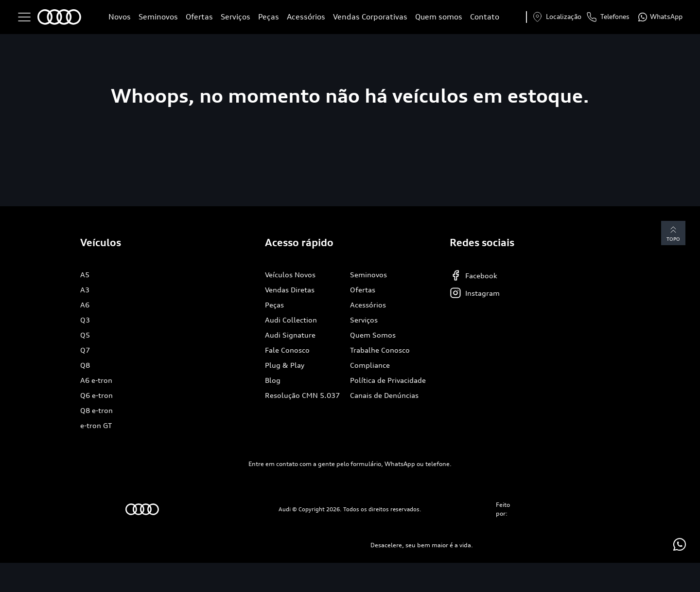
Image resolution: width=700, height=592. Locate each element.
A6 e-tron (96, 380)
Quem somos (439, 17)
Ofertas (199, 17)
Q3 (85, 320)
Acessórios (306, 17)
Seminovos (158, 17)
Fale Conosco (287, 350)
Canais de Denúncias (384, 395)
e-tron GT (96, 425)
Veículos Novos (290, 275)
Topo (673, 233)
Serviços (236, 17)
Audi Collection (291, 320)
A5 (85, 275)
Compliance (370, 365)
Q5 (85, 335)
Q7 (85, 350)
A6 (85, 305)
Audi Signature (290, 335)
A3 (85, 290)
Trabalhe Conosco (380, 350)
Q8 (85, 365)
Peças (269, 17)
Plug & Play (285, 365)
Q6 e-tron (96, 395)
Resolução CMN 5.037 (302, 395)
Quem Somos (373, 335)
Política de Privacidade (388, 380)
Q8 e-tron (96, 410)
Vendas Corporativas (370, 17)
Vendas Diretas (290, 290)
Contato (485, 17)
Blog (273, 380)
